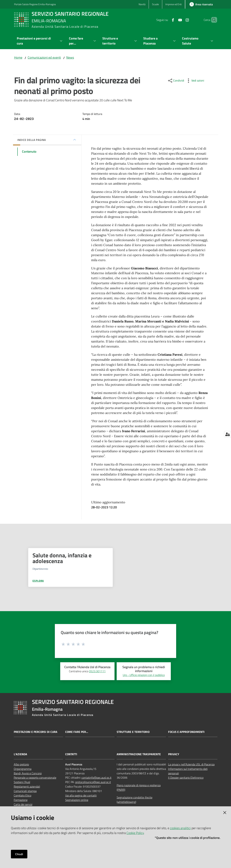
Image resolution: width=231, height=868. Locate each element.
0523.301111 (97, 671)
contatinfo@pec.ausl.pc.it (96, 778)
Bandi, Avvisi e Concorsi (28, 773)
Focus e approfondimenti (186, 732)
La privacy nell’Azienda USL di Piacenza (191, 764)
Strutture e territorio (133, 732)
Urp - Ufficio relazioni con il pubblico (144, 675)
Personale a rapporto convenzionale (35, 778)
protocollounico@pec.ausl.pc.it (93, 782)
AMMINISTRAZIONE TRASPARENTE (139, 754)
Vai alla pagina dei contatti (81, 795)
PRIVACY (174, 754)
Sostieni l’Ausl (22, 782)
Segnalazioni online (77, 800)
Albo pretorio (21, 764)
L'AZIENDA (20, 754)
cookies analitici (180, 828)
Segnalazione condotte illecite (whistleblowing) (135, 800)
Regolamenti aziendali (27, 786)
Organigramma (23, 769)
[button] (213, 20)
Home (18, 57)
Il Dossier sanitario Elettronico (186, 778)
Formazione (21, 800)
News (70, 57)
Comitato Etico (23, 795)
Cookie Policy (135, 833)
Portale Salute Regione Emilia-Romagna (35, 4)
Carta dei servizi (23, 804)
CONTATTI (71, 754)
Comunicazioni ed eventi (44, 57)
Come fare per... (77, 732)
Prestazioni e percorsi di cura (36, 732)
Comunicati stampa (25, 791)
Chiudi (19, 854)
